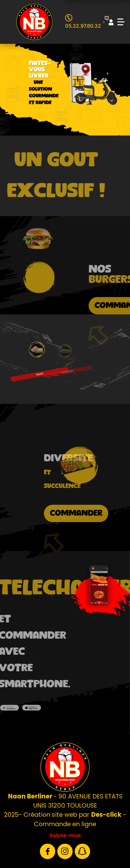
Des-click (106, 815)
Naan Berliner (31, 796)
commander (91, 513)
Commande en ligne (65, 824)
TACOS (39, 370)
